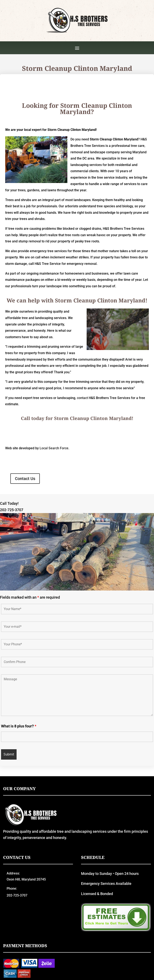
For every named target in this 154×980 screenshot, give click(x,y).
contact (82, 398)
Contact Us (25, 479)
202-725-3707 (12, 510)
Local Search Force (54, 448)
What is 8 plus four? (19, 726)
